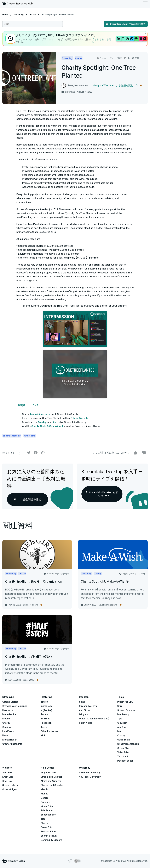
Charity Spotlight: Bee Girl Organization (34, 581)
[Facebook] (36, 453)
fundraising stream (41, 414)
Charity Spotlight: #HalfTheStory (29, 656)
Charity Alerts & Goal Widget (47, 426)
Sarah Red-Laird (30, 605)
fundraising (30, 436)
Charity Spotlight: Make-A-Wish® (105, 581)
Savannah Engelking (108, 605)
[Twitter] (29, 453)
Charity (32, 15)
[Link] (43, 453)
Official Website (80, 418)
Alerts (56, 422)
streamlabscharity (12, 436)
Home (5, 15)
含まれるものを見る (101, 41)
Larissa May (29, 680)
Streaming (19, 15)
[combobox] (33, 24)
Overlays (43, 422)
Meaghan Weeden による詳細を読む (115, 85)
